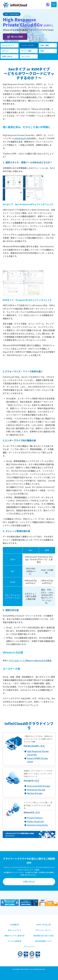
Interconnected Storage (39, 786)
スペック (5, 51)
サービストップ (8, 45)
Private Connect (35, 818)
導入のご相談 (15, 37)
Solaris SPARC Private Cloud (38, 760)
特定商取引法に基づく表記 (44, 936)
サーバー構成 (26, 51)
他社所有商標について (44, 941)
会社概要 (14, 924)
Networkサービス (32, 812)
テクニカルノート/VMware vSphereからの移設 (30, 660)
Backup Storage (35, 793)
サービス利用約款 (15, 941)
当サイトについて (15, 930)
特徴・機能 (45, 45)
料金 (42, 51)
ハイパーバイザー (28, 45)
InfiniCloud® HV (22, 138)
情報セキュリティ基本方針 (15, 936)
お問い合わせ (7, 56)
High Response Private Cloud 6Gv (38, 753)
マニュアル (26, 56)
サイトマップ (29, 947)
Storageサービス (31, 780)
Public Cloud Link (36, 821)
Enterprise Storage (36, 790)
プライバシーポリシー (44, 930)
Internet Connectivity (38, 825)
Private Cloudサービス (34, 746)
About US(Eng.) (43, 924)
